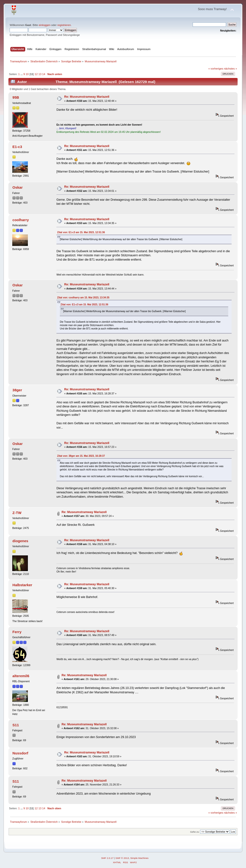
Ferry (17, 632)
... (22, 74)
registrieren (64, 25)
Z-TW (17, 513)
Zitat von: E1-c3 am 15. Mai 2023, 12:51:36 (81, 232)
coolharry (21, 220)
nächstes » (230, 69)
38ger (17, 390)
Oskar (18, 187)
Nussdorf (20, 753)
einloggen (45, 25)
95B (16, 97)
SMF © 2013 (122, 858)
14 (44, 74)
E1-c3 (17, 147)
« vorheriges (216, 69)
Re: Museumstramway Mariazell (87, 97)
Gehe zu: (195, 832)
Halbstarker (22, 585)
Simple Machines (139, 858)
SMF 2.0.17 (107, 858)
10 (27, 74)
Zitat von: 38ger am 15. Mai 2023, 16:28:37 (81, 456)
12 (36, 74)
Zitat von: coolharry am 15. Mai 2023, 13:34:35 (83, 298)
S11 (16, 725)
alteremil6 (21, 676)
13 (40, 74)
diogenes (20, 541)
